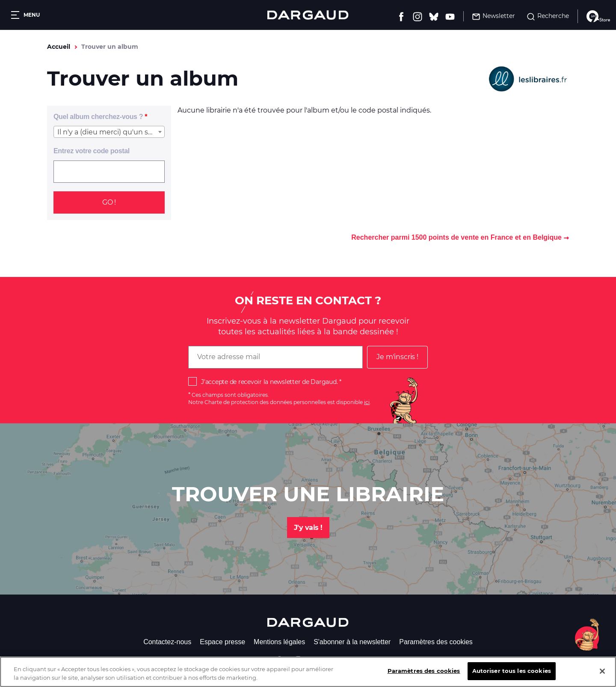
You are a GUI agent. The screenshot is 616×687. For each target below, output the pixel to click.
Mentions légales (279, 642)
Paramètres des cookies (436, 642)
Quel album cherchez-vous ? (98, 117)
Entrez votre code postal (92, 151)
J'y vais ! (308, 528)
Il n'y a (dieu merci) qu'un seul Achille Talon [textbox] (111, 132)
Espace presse (222, 642)
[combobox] (109, 132)
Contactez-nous (167, 642)
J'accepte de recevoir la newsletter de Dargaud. (269, 382)
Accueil (59, 47)
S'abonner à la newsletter (352, 642)
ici (367, 402)
